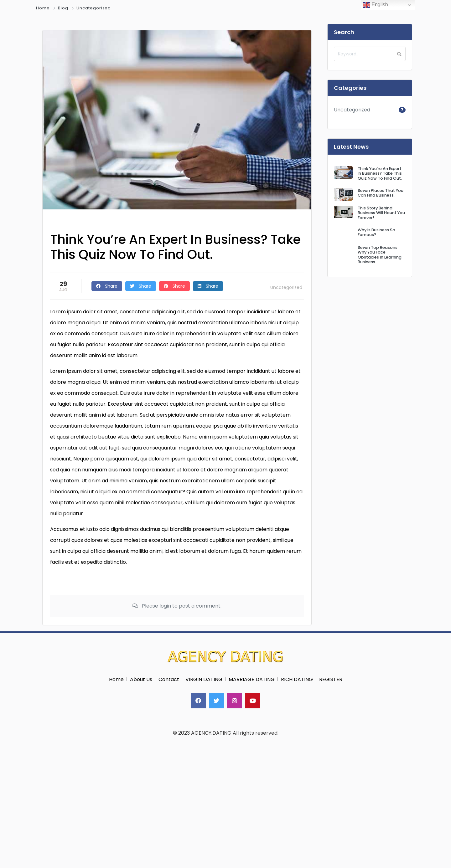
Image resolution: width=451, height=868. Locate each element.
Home (43, 8)
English (375, 5)
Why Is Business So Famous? (376, 232)
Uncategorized (94, 8)
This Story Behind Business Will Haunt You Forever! (381, 213)
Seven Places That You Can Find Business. (381, 193)
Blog (63, 8)
